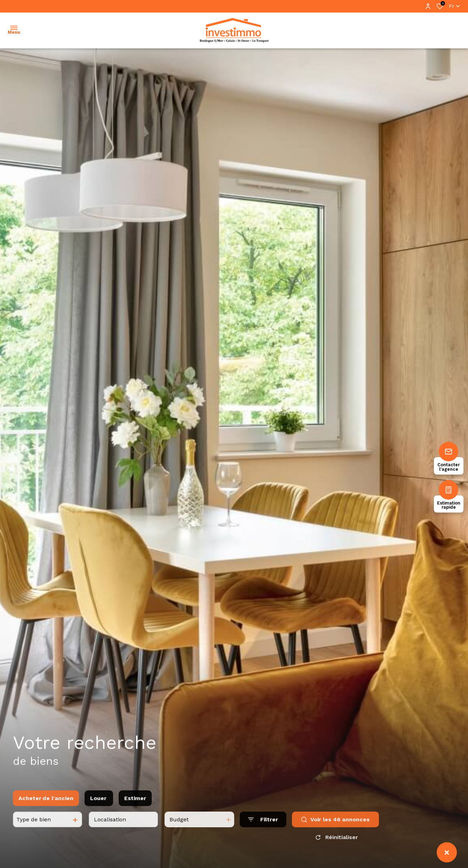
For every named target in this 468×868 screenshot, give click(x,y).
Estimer (135, 806)
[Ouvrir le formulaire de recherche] (263, 827)
